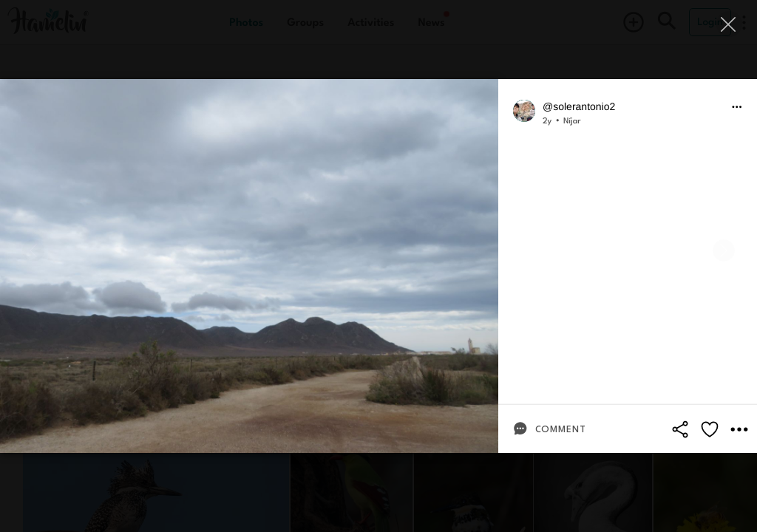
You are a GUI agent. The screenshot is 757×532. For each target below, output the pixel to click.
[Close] (729, 24)
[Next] (724, 250)
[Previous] (33, 250)
